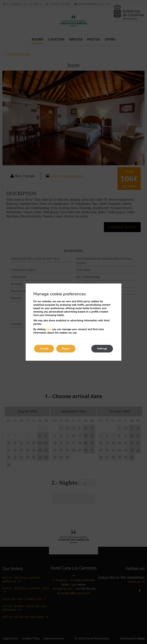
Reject (66, 349)
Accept (44, 349)
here (49, 329)
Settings (102, 349)
